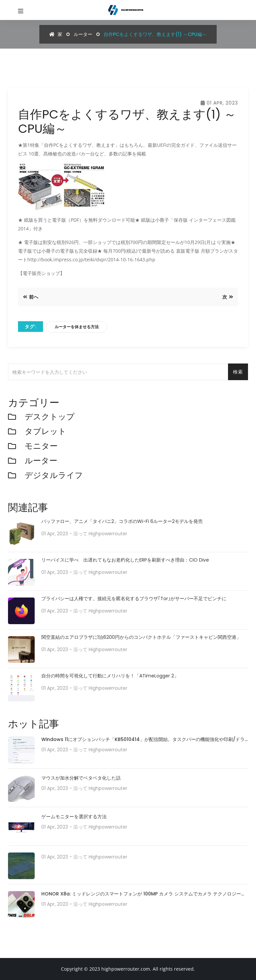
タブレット (45, 432)
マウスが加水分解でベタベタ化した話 (81, 778)
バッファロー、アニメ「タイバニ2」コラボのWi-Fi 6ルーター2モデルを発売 (122, 521)
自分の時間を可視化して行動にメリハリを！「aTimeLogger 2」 (110, 676)
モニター (41, 446)
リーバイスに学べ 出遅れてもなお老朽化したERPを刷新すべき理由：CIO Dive (125, 560)
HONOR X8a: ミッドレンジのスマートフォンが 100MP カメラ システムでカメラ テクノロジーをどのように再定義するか (143, 894)
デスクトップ (50, 417)
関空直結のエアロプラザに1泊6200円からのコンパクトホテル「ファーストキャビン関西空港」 (141, 637)
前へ (31, 297)
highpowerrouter (108, 534)
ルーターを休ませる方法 (77, 327)
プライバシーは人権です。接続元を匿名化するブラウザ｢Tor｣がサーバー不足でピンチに (134, 599)
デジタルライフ (54, 476)
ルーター (83, 34)
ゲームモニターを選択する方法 (74, 817)
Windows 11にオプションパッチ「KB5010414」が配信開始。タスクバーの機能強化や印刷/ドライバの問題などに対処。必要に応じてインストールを (143, 740)
